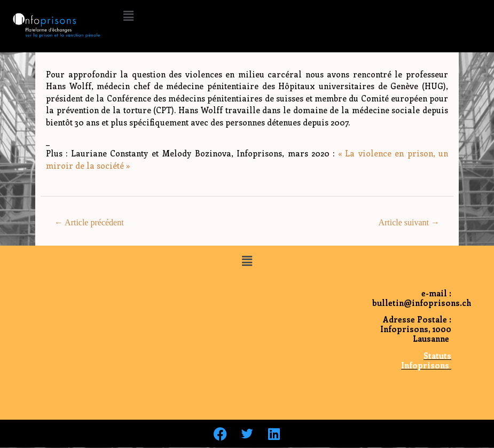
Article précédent (89, 222)
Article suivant (409, 222)
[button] (128, 15)
